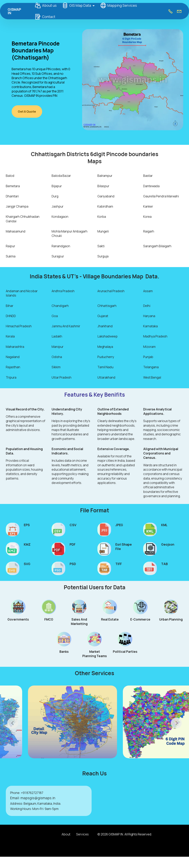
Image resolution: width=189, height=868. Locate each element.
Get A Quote (27, 111)
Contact (44, 17)
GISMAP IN (17, 11)
